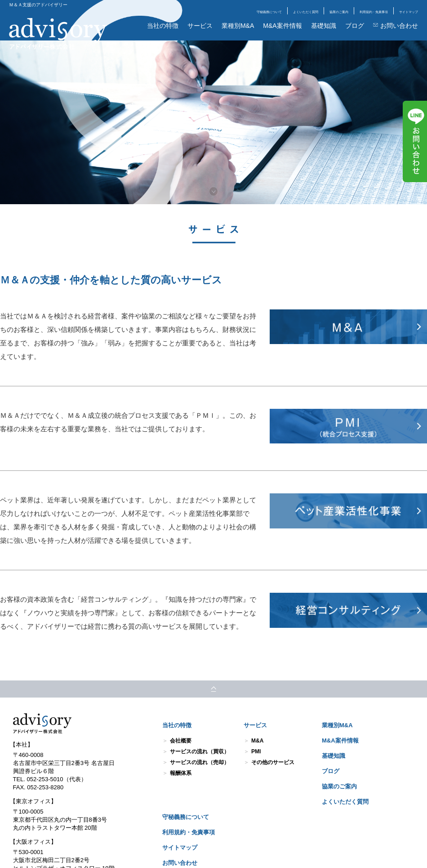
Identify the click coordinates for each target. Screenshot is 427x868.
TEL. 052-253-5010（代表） (50, 779)
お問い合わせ (396, 26)
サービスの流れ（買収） (200, 752)
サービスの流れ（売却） (200, 762)
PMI (256, 752)
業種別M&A (238, 26)
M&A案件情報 (282, 26)
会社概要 (181, 741)
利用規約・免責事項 (374, 12)
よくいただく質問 (306, 12)
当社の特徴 (163, 26)
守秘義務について (269, 12)
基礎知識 (324, 26)
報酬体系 (181, 773)
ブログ (355, 26)
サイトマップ (409, 12)
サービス (200, 26)
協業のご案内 (339, 12)
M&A (257, 741)
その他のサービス (273, 762)
